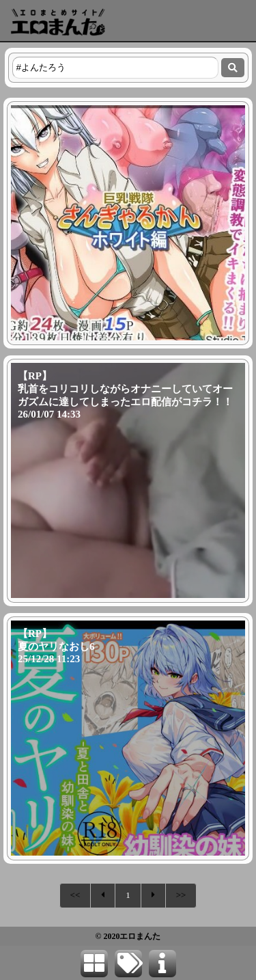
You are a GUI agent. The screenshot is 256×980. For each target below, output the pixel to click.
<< (75, 895)
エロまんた (140, 936)
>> (181, 895)
